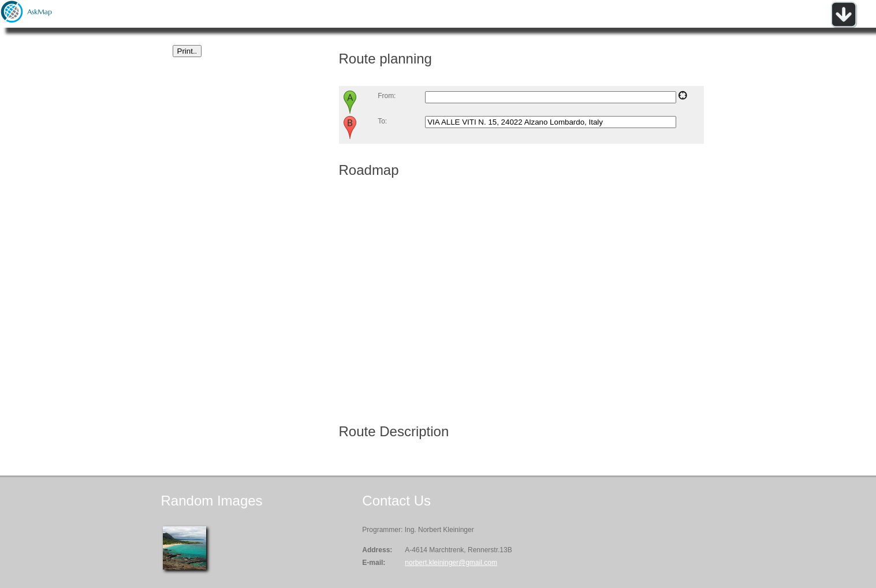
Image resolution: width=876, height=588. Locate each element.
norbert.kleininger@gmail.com (451, 563)
